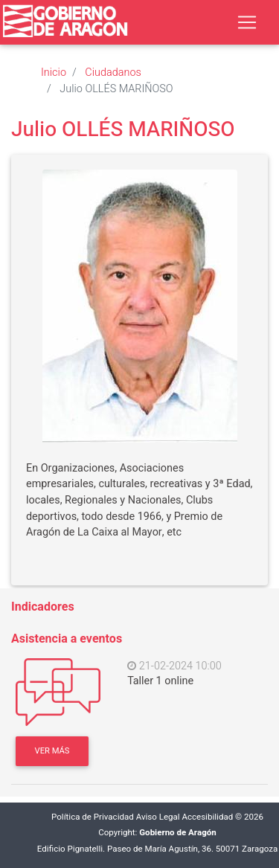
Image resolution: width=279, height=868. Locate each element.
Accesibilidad (207, 817)
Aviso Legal (158, 817)
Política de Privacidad (93, 817)
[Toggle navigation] (247, 22)
